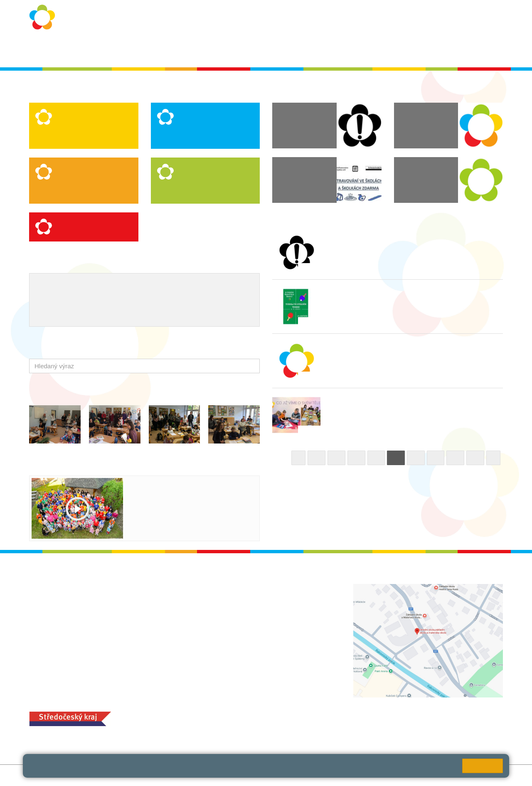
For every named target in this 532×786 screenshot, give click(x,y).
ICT (207, 286)
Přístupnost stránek (217, 775)
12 (356, 458)
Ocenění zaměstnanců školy (127, 300)
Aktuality (262, 51)
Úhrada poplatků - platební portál (171, 313)
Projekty (230, 286)
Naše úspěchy (57, 300)
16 (436, 458)
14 (396, 458)
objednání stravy (268, 726)
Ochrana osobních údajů (163, 51)
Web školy (489, 775)
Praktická (193, 138)
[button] (252, 366)
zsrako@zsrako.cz (238, 652)
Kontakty (342, 51)
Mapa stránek (139, 775)
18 (475, 458)
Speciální (71, 138)
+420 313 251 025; (218, 726)
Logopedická (76, 129)
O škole (106, 51)
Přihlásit (174, 775)
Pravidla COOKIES (275, 775)
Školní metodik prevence (134, 286)
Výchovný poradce (63, 286)
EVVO (186, 286)
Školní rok (223, 51)
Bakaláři (411, 51)
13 (376, 458)
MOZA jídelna (211, 713)
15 (416, 458)
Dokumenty (301, 51)
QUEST (377, 51)
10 (316, 458)
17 (455, 458)
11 (336, 458)
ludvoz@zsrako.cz (238, 606)
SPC (442, 51)
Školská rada (479, 51)
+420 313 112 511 (228, 597)
